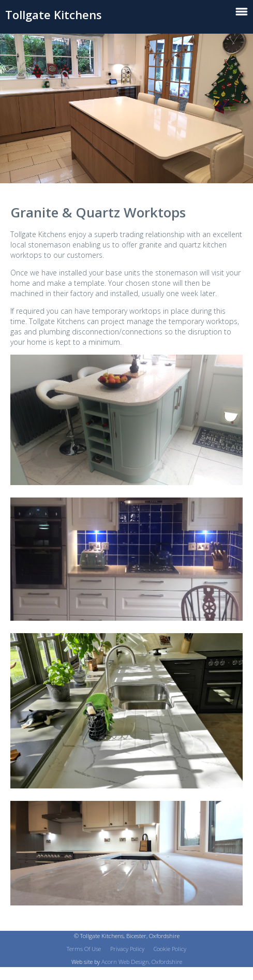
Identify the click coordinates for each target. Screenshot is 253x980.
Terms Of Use (84, 949)
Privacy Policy (127, 949)
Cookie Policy (170, 949)
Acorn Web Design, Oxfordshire (142, 962)
